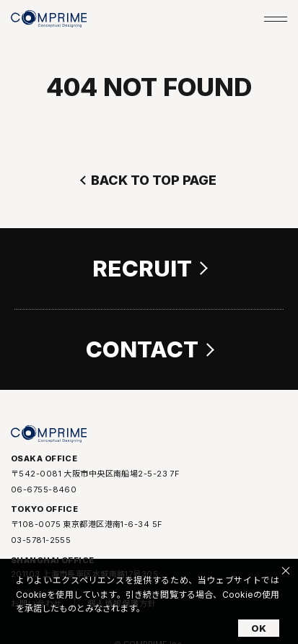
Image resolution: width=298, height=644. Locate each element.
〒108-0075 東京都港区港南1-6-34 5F (87, 526)
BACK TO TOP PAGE (154, 180)
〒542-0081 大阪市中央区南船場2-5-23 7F (95, 475)
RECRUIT (142, 269)
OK (259, 628)
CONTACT (142, 349)
